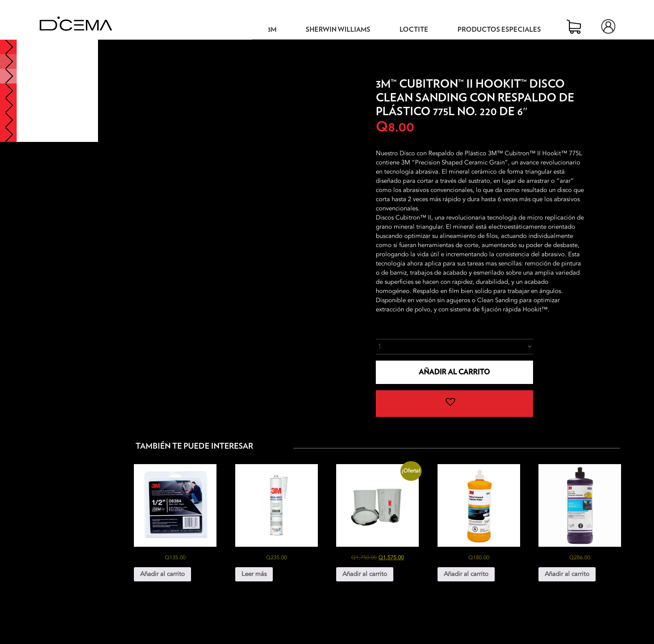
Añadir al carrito (454, 372)
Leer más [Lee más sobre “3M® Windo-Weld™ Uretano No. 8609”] (254, 574)
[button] (454, 404)
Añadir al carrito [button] (162, 574)
